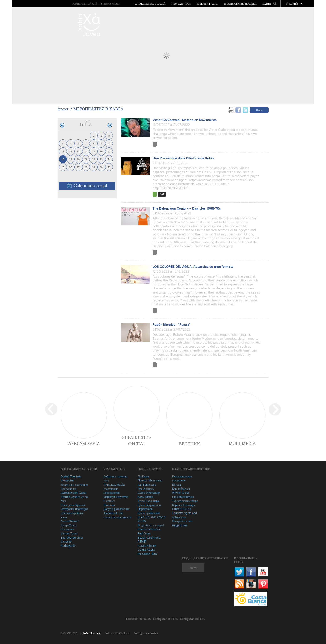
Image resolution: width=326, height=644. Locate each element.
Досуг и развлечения (116, 509)
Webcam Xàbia (83, 444)
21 (86, 159)
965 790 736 (69, 633)
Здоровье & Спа (113, 513)
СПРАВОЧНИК (182, 509)
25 (63, 167)
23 (101, 159)
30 (101, 167)
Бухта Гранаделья (149, 513)
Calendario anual (87, 186)
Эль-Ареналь (146, 489)
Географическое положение (182, 478)
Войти (193, 568)
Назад (259, 110)
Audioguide (68, 546)
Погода (176, 484)
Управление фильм (136, 440)
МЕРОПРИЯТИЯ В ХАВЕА (98, 109)
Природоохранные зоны (72, 515)
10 (109, 143)
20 (78, 159)
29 (94, 167)
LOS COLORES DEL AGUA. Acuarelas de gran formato (193, 267)
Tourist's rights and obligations (184, 515)
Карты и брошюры (184, 505)
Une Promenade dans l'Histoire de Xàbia (183, 158)
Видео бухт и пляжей (151, 525)
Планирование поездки (240, 4)
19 (70, 159)
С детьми (109, 501)
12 (70, 151)
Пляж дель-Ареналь (73, 505)
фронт (63, 109)
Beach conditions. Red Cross (149, 531)
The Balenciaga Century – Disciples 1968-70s (187, 209)
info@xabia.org (91, 633)
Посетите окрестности (117, 517)
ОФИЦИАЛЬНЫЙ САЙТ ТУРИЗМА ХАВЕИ (96, 4)
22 (94, 159)
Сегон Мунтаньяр (149, 493)
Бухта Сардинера (148, 501)
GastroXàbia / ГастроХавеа (70, 523)
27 (78, 167)
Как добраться (181, 489)
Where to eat (181, 493)
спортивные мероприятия (111, 491)
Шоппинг (109, 505)
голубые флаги (147, 546)
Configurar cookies (166, 619)
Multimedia (242, 444)
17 (109, 151)
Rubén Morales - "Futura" (172, 325)
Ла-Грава (143, 476)
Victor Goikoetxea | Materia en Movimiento (185, 120)
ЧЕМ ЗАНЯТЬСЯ (181, 4)
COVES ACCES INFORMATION (147, 552)
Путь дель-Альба (114, 484)
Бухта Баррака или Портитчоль (149, 507)
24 (109, 159)
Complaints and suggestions (182, 523)
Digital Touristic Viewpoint (71, 478)
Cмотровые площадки (74, 509)
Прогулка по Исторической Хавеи (74, 491)
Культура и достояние (74, 484)
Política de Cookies (117, 633)
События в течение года (115, 478)
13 (78, 151)
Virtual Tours (69, 533)
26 (70, 167)
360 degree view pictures (72, 540)
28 (86, 167)
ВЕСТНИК (189, 444)
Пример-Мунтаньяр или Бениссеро (150, 482)
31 (109, 167)
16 (101, 151)
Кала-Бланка (145, 497)
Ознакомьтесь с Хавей (150, 4)
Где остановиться (183, 497)
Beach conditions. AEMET (149, 540)
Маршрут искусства (116, 497)
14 (86, 151)
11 (63, 151)
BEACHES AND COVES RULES (152, 519)
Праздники (67, 529)
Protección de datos (138, 619)
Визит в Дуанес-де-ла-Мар (75, 499)
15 (94, 151)
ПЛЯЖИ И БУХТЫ (207, 4)
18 (63, 159)
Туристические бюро (185, 501)
